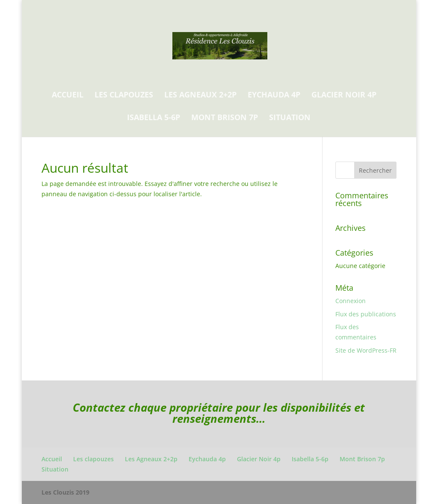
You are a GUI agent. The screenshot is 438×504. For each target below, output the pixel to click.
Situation (290, 118)
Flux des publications (366, 314)
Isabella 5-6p (154, 118)
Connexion (351, 301)
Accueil (68, 96)
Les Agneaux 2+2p (200, 96)
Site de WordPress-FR (366, 350)
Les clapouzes (124, 96)
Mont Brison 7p (225, 118)
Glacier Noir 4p (344, 96)
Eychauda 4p (274, 96)
